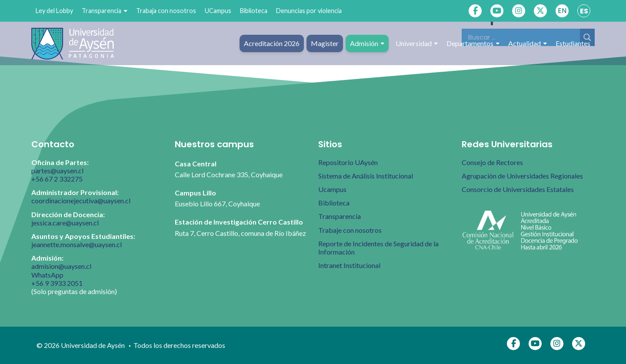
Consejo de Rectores (492, 162)
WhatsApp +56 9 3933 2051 (57, 279)
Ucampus (332, 189)
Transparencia (105, 11)
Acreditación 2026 (272, 43)
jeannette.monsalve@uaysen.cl (77, 244)
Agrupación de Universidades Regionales (522, 176)
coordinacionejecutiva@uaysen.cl (81, 200)
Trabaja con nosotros (166, 11)
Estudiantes (573, 43)
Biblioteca (254, 11)
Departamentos (473, 43)
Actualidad (528, 43)
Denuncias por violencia (309, 11)
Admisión (367, 43)
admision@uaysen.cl (61, 266)
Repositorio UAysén (348, 162)
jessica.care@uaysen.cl (65, 223)
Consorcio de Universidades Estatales (518, 189)
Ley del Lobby (54, 11)
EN (562, 11)
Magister (325, 43)
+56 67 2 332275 (57, 179)
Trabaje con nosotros (350, 230)
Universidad (417, 43)
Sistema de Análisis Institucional (366, 176)
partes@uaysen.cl (57, 170)
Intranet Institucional (349, 265)
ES (584, 11)
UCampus (218, 11)
